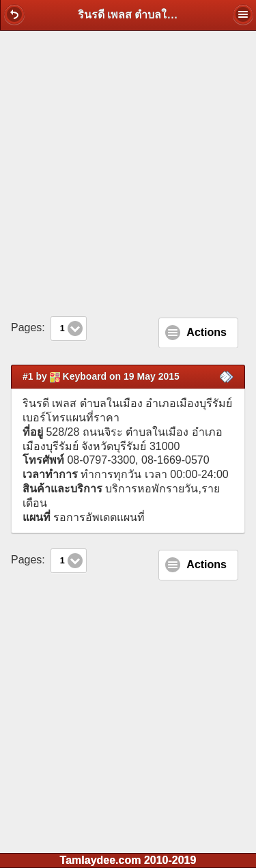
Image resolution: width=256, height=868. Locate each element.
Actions (207, 332)
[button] (14, 14)
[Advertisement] (128, 173)
